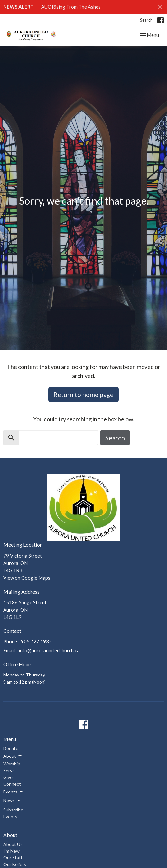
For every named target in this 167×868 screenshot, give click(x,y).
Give (8, 777)
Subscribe (13, 810)
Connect (12, 784)
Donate (11, 748)
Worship (12, 764)
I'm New (11, 851)
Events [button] (14, 792)
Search (146, 20)
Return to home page (83, 394)
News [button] (12, 801)
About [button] (13, 756)
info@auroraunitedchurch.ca (49, 650)
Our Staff (13, 858)
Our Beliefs (15, 864)
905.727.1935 (36, 641)
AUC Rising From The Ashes (71, 7)
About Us (13, 844)
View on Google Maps (27, 578)
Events (10, 816)
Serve (9, 770)
